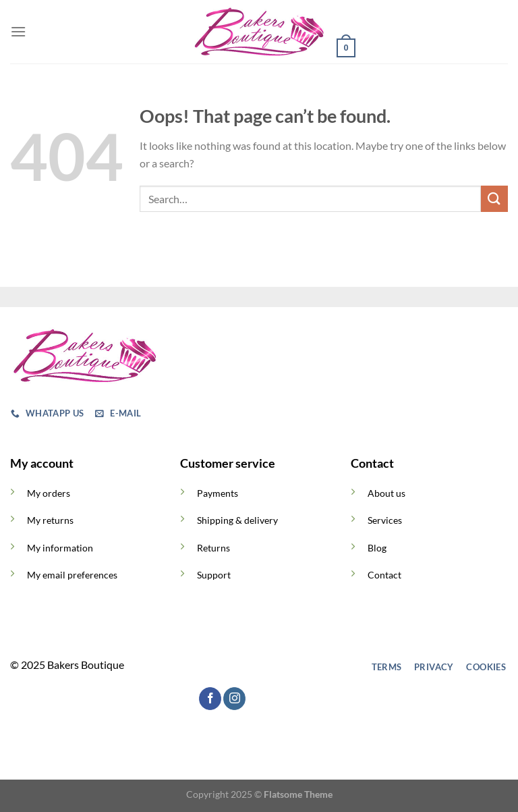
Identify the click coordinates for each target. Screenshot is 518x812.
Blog (377, 548)
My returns (50, 520)
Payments (218, 493)
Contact (384, 575)
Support (214, 575)
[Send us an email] (268, 667)
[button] (18, 31)
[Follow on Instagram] (220, 667)
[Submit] (494, 199)
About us (386, 493)
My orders (49, 493)
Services (385, 520)
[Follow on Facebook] (195, 667)
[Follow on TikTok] (244, 667)
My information (60, 548)
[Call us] (292, 667)
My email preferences (72, 575)
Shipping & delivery (237, 520)
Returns (213, 548)
